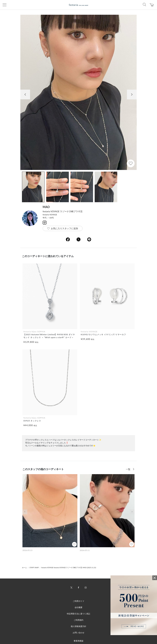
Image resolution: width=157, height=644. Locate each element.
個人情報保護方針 (78, 626)
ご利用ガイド (78, 601)
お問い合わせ (78, 633)
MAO (46, 207)
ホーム (24, 567)
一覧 (128, 469)
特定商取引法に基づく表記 (78, 614)
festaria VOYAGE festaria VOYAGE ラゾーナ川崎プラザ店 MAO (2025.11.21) (69, 567)
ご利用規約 (78, 620)
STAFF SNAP (34, 567)
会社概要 (78, 607)
